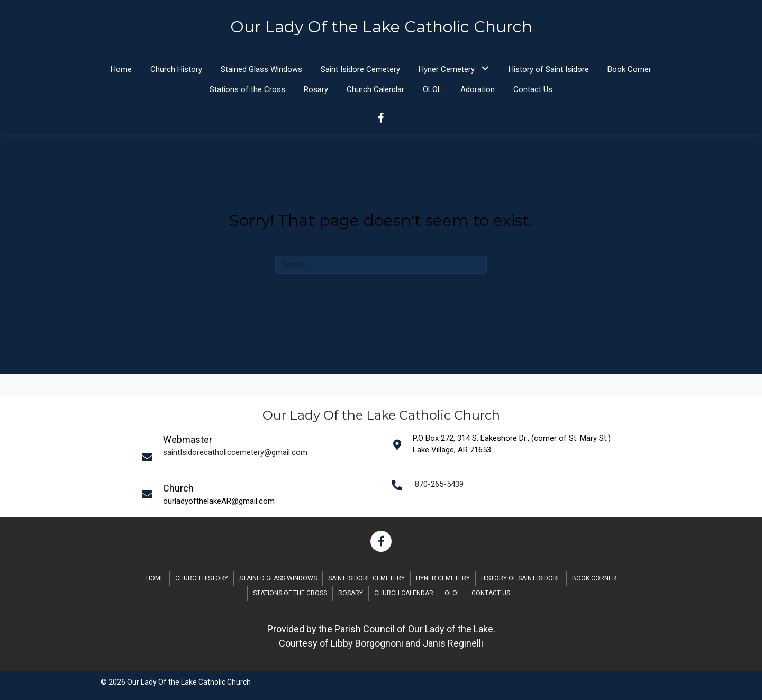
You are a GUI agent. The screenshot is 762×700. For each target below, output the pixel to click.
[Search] (381, 265)
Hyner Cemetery (443, 578)
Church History (202, 578)
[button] (485, 69)
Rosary (351, 593)
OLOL (452, 593)
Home (155, 578)
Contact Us (491, 593)
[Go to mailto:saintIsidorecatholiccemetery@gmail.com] (260, 457)
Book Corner (594, 578)
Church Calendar (404, 593)
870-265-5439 (439, 484)
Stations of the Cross (290, 593)
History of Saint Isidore (521, 578)
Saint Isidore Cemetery (366, 578)
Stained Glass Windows (278, 578)
